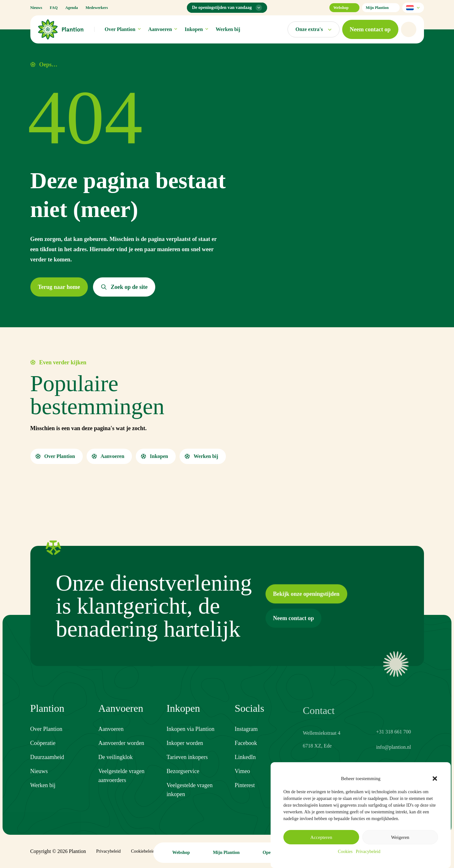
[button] (435, 779)
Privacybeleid (368, 852)
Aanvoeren (163, 29)
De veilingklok (115, 763)
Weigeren (400, 837)
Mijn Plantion (381, 8)
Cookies (345, 852)
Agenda (71, 8)
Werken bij (228, 29)
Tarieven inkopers (187, 767)
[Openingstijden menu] (227, 8)
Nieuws (36, 8)
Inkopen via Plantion (190, 739)
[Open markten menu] (314, 29)
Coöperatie (43, 744)
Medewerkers (97, 8)
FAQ (54, 8)
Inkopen (196, 29)
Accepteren (321, 837)
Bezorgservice (183, 781)
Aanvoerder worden (121, 748)
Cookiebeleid (143, 851)
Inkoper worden (185, 753)
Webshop (344, 8)
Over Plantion (123, 29)
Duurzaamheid (47, 758)
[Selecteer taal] (413, 8)
